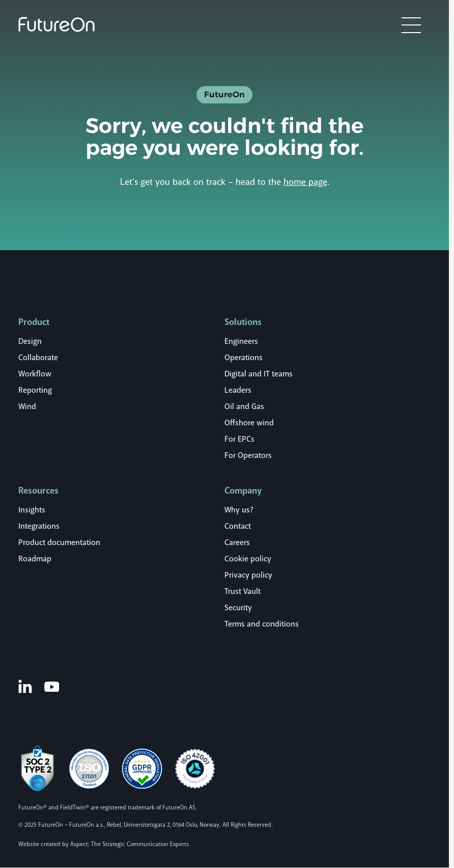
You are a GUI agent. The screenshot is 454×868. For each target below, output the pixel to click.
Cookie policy (248, 559)
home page (305, 182)
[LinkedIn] (25, 686)
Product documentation (59, 542)
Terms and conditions (262, 624)
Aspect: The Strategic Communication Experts (130, 844)
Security (238, 608)
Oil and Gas (244, 406)
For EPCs (239, 439)
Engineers (241, 341)
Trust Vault (243, 591)
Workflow (35, 374)
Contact (238, 526)
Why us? (239, 510)
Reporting (35, 390)
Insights (32, 510)
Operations (244, 358)
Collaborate (38, 358)
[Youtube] (52, 686)
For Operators (248, 455)
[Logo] (56, 24)
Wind (27, 406)
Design (30, 341)
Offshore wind (249, 423)
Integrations (39, 526)
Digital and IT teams (259, 374)
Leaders (238, 390)
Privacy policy (248, 575)
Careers (237, 542)
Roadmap (35, 559)
